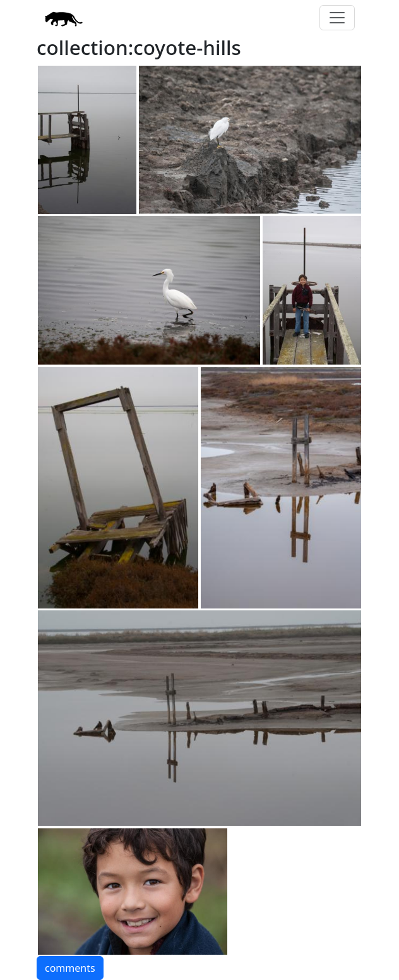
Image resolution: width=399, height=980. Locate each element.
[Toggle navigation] (337, 18)
